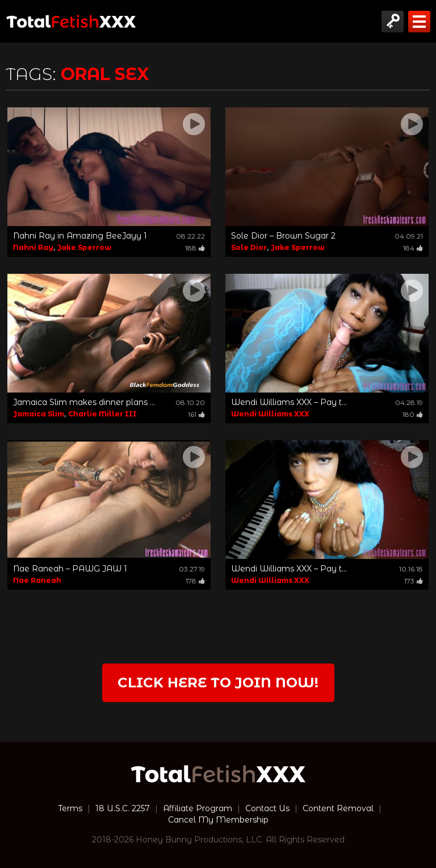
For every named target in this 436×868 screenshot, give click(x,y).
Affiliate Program (198, 808)
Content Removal (338, 808)
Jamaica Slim (39, 414)
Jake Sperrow (84, 247)
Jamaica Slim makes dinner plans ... (84, 402)
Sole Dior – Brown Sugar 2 (283, 236)
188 (195, 248)
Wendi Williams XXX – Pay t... (289, 402)
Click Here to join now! (218, 683)
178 (195, 581)
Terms (70, 808)
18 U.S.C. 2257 (123, 808)
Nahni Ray (33, 247)
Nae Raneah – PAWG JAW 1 (70, 569)
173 (414, 581)
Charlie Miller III (102, 414)
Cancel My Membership (218, 820)
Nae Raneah (37, 580)
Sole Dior (249, 247)
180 (413, 414)
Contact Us (267, 808)
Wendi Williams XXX (270, 414)
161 (196, 414)
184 (413, 248)
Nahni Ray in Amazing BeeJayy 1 (80, 236)
